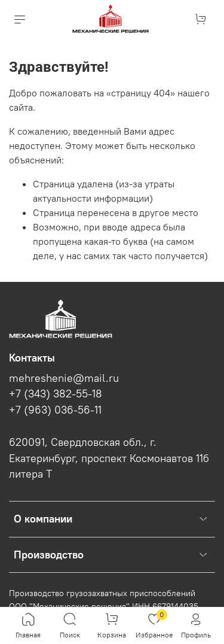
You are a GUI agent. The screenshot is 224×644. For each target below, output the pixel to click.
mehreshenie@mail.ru (64, 378)
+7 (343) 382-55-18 (56, 394)
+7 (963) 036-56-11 (55, 410)
